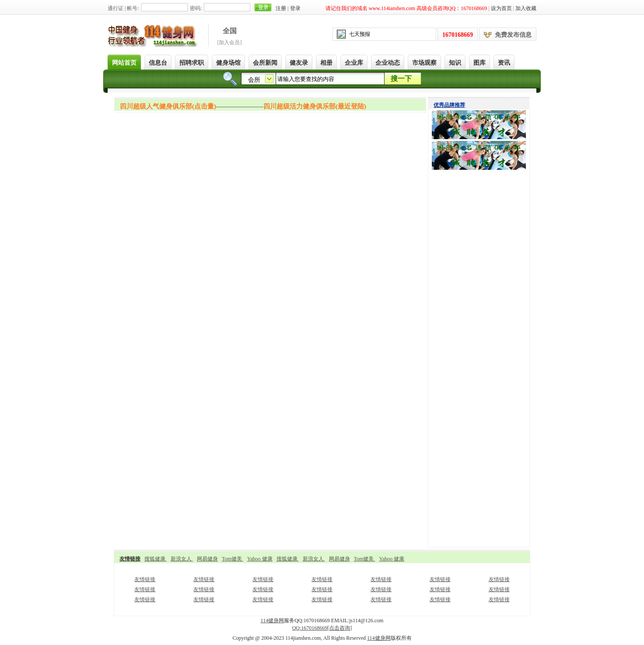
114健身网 (273, 620)
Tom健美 (233, 559)
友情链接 (145, 579)
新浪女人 (182, 559)
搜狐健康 (156, 559)
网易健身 (207, 559)
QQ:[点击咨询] (322, 628)
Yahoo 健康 (260, 559)
